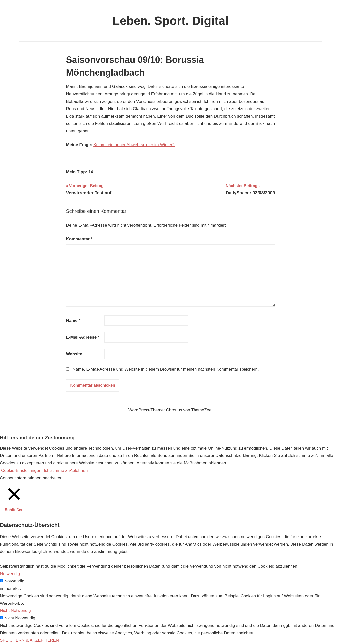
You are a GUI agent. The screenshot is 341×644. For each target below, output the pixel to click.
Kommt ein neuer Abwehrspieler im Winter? (134, 145)
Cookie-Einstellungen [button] (21, 470)
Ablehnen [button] (79, 470)
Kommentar (79, 239)
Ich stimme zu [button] (57, 470)
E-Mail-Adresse (83, 337)
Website (74, 354)
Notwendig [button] (10, 574)
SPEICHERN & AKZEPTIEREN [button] (29, 640)
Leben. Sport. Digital (170, 21)
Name (73, 320)
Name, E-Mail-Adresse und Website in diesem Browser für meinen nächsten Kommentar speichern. (166, 369)
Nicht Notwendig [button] (15, 611)
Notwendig (14, 581)
